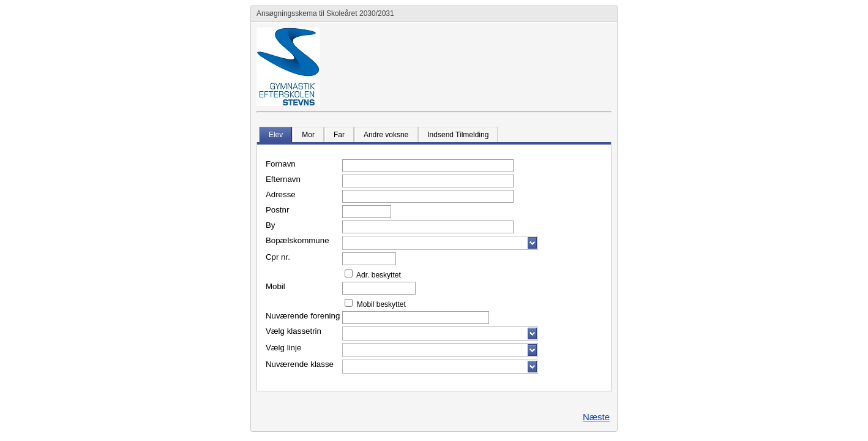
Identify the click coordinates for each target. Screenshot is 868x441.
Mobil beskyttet (380, 304)
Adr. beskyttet (377, 275)
